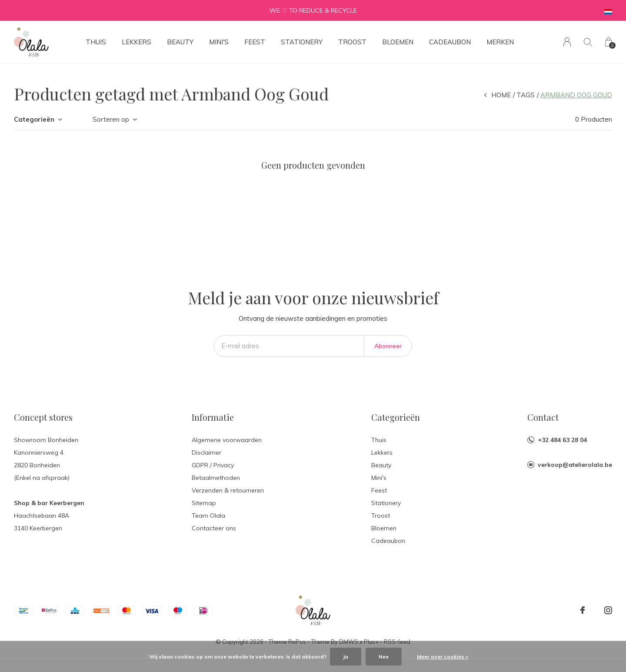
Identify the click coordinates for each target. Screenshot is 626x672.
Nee (384, 657)
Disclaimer (206, 452)
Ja (346, 657)
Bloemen (398, 42)
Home (501, 95)
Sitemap (204, 503)
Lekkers (137, 42)
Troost (352, 42)
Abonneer (388, 346)
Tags (526, 95)
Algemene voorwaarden (227, 440)
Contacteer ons (214, 528)
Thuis (96, 42)
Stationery (302, 42)
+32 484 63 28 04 (562, 440)
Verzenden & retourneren (228, 490)
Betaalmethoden (216, 478)
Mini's (219, 42)
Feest (255, 42)
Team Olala (208, 516)
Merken (500, 42)
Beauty (180, 42)
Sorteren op (111, 119)
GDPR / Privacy (213, 465)
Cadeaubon (450, 42)
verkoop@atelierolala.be (575, 465)
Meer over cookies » (443, 657)
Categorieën (34, 119)
